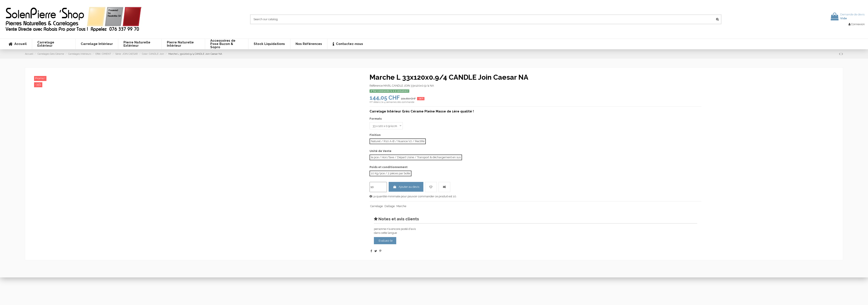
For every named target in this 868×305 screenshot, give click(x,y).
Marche (401, 206)
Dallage (390, 206)
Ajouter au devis (406, 187)
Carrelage (376, 206)
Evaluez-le (386, 241)
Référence (376, 86)
